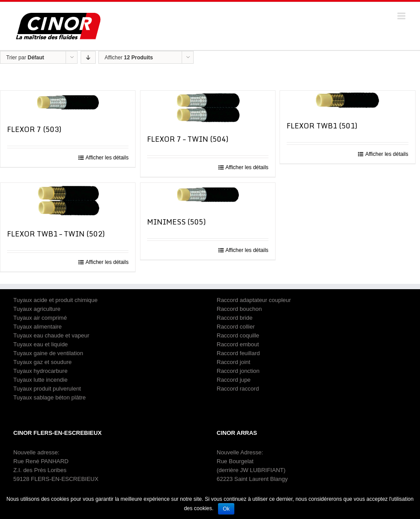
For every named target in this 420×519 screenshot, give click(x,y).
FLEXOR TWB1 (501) (322, 126)
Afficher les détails (107, 158)
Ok (226, 509)
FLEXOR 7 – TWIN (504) (188, 139)
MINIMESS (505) (177, 222)
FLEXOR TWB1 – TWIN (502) (56, 234)
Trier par (25, 58)
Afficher (129, 58)
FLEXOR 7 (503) (34, 129)
